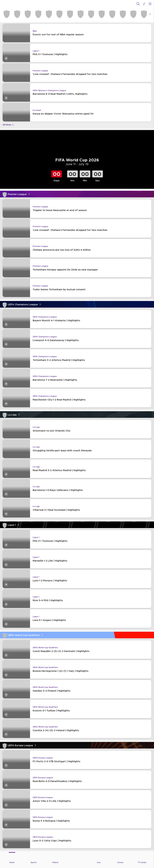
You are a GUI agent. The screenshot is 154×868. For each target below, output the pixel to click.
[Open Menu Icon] (150, 4)
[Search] (138, 4)
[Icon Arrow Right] (150, 14)
